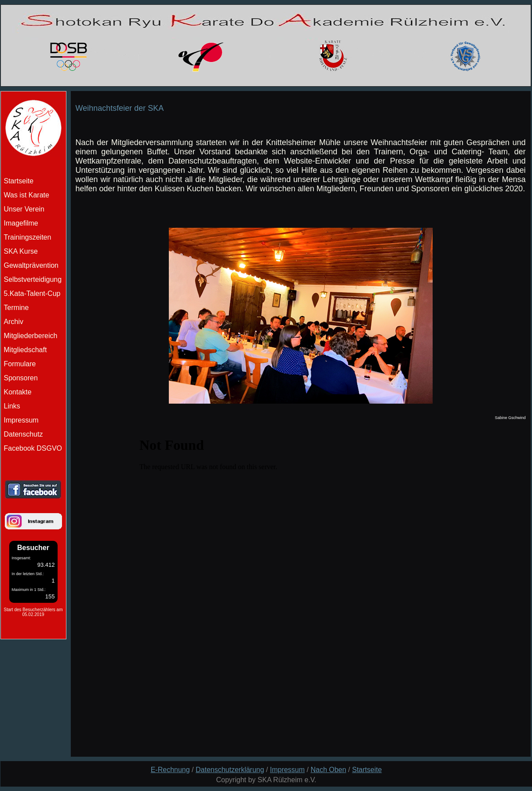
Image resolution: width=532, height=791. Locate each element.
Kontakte (18, 392)
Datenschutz (24, 434)
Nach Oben (328, 770)
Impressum (21, 420)
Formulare (20, 364)
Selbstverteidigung (33, 279)
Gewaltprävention (31, 265)
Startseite (367, 770)
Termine (16, 308)
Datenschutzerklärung (230, 770)
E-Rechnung (170, 770)
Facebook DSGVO (33, 448)
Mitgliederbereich (31, 336)
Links (12, 406)
